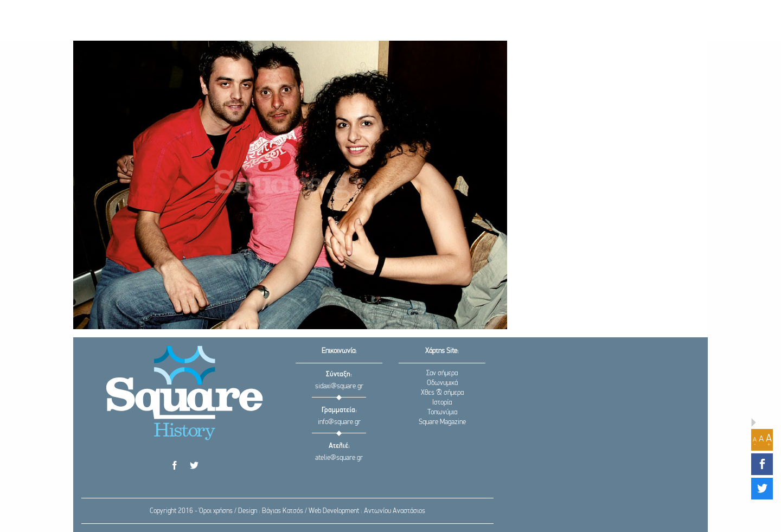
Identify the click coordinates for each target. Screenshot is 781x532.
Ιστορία (442, 403)
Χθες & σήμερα (442, 393)
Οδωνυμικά (442, 383)
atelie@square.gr (339, 458)
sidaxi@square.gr (339, 386)
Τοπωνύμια (442, 412)
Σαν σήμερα (442, 373)
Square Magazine (442, 422)
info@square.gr (339, 422)
